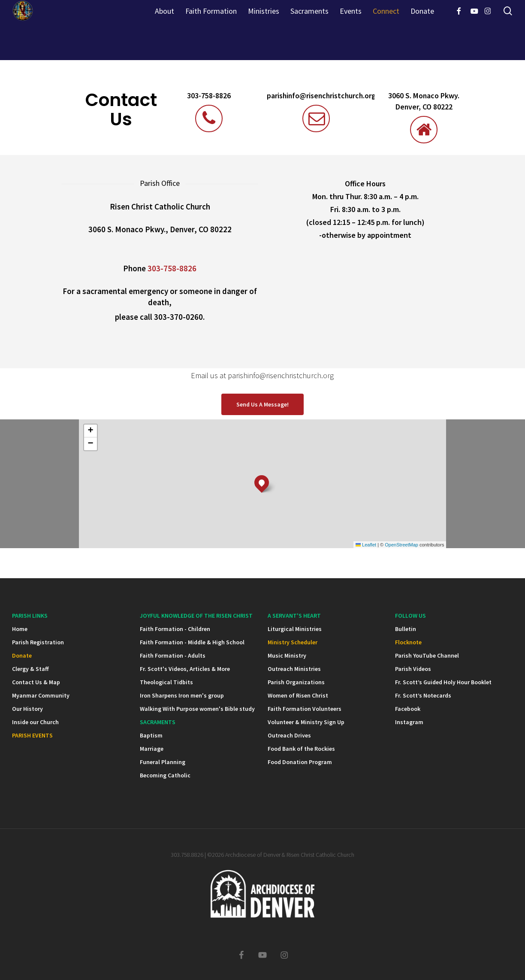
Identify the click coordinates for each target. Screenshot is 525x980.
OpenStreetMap (401, 545)
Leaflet (366, 545)
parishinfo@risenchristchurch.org (318, 96)
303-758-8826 (209, 96)
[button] (262, 404)
